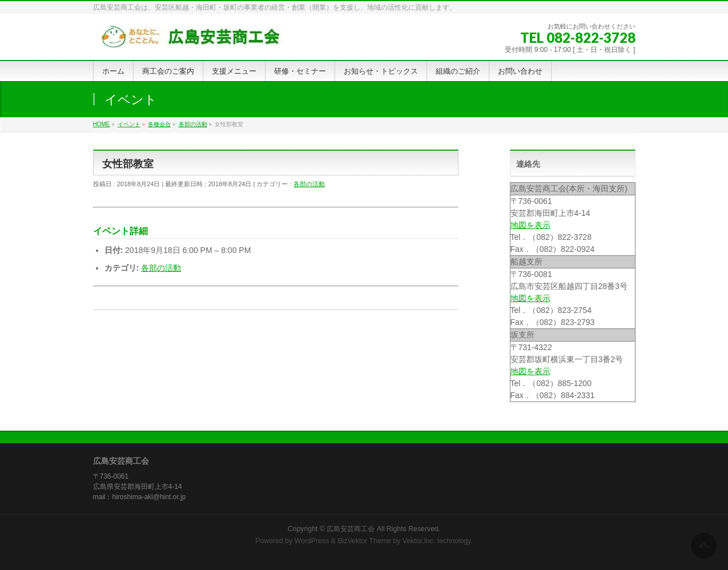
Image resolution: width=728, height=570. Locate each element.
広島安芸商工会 (351, 529)
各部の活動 (309, 184)
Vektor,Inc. (419, 541)
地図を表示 (530, 225)
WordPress (312, 541)
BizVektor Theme (364, 541)
